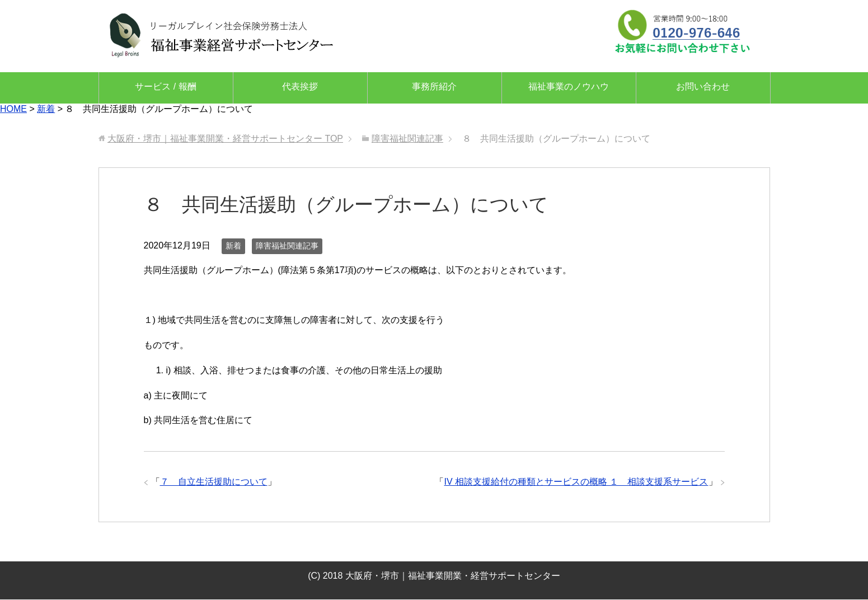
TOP (225, 139)
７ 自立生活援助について (214, 482)
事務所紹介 (434, 86)
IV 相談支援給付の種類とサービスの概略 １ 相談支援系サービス (576, 482)
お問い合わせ (703, 86)
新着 (233, 246)
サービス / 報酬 (165, 86)
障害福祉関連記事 (287, 246)
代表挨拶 (300, 86)
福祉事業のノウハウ (569, 86)
